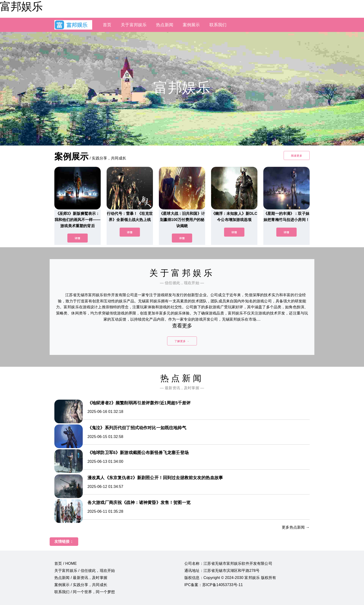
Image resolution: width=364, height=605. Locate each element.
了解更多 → (182, 341)
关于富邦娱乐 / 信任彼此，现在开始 (85, 571)
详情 (78, 238)
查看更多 (182, 326)
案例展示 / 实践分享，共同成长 (81, 585)
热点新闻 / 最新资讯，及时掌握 (81, 578)
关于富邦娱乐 (134, 25)
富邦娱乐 (21, 6)
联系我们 (218, 25)
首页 (107, 25)
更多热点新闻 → (296, 527)
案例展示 (191, 25)
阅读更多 (297, 156)
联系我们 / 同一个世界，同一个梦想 (85, 592)
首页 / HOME (66, 563)
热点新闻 (165, 25)
